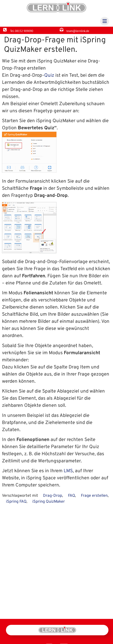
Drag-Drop (53, 496)
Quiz (49, 76)
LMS (68, 471)
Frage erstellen (94, 496)
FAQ (71, 496)
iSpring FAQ (16, 502)
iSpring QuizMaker (49, 502)
